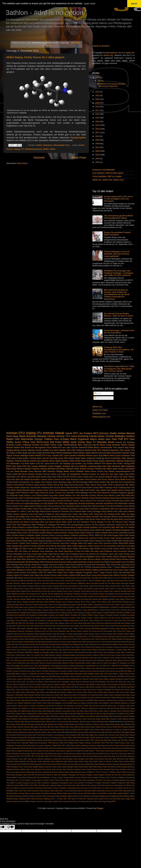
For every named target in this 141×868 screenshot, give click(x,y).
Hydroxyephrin (80, 666)
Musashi (53, 730)
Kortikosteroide (100, 698)
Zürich (133, 799)
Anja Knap (47, 591)
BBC (114, 527)
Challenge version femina (69, 613)
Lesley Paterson (25, 495)
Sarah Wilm (23, 759)
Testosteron (85, 522)
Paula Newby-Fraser (90, 461)
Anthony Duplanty (57, 591)
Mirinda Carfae (80, 727)
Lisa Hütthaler (81, 466)
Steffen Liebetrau (57, 501)
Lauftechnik (27, 703)
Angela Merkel (29, 506)
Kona (68, 554)
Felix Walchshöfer (24, 439)
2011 (98, 132)
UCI (8, 464)
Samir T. (111, 567)
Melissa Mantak (30, 722)
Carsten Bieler (98, 488)
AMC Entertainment (13, 581)
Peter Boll (121, 740)
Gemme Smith (73, 652)
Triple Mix (10, 785)
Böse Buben (87, 488)
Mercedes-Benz (74, 722)
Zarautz (101, 799)
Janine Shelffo (72, 549)
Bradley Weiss (16, 533)
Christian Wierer (26, 509)
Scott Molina (89, 759)
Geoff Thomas (98, 652)
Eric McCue (64, 639)
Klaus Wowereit (42, 698)
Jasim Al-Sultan (76, 676)
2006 (98, 151)
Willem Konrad (97, 793)
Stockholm (77, 769)
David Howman (37, 490)
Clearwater (47, 509)
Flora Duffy (80, 490)
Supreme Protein (98, 769)
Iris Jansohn (63, 671)
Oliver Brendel (99, 735)
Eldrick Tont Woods (77, 636)
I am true (99, 666)
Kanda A (93, 690)
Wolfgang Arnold (105, 796)
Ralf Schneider (43, 748)
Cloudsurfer (73, 509)
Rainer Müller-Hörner (127, 745)
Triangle (132, 522)
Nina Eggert (125, 732)
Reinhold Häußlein (102, 498)
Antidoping (45, 488)
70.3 (22, 464)
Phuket (34, 565)
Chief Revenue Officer (123, 613)
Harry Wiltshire (129, 511)
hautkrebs (10, 578)
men (79, 801)
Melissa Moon (41, 722)
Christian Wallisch (64, 615)
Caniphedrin (114, 607)
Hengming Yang (26, 514)
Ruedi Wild (100, 754)
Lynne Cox (74, 708)
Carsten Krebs (16, 610)
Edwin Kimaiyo (58, 636)
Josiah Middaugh (81, 493)
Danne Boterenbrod (106, 623)
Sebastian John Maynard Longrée (31, 761)
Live (32, 517)
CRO (12, 607)
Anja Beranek (35, 488)
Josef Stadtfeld (90, 684)
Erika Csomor (90, 639)
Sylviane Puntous (81, 772)
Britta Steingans (124, 602)
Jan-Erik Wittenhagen (54, 676)
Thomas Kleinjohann (43, 777)
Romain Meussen (69, 754)
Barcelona (128, 594)
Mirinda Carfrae (20, 450)
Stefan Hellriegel (68, 767)
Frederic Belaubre (33, 650)
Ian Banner (88, 668)
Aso (133, 591)
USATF (27, 785)
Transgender (88, 573)
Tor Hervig (18, 783)
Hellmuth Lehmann (45, 663)
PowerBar (81, 455)
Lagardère (131, 493)
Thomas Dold (21, 777)
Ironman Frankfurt (94, 469)
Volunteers (35, 791)
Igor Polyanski (97, 668)
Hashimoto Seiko (111, 660)
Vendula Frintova (50, 575)
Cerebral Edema (105, 610)
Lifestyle (20, 557)
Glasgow (59, 655)
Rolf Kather (11, 501)
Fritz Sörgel (106, 541)
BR (65, 594)
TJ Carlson (104, 772)
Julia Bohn (38, 687)
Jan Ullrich (107, 469)
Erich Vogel (81, 639)
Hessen (132, 543)
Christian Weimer (18, 535)
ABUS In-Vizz (112, 578)
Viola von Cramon (104, 788)
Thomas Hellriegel (21, 455)
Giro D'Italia (44, 655)
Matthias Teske (62, 719)
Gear (132, 439)
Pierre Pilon (105, 743)
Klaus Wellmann (31, 698)
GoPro (46, 543)
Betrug (82, 530)
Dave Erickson (35, 626)
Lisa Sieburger (69, 706)
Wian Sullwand (103, 575)
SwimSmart (68, 501)
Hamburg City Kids (42, 660)
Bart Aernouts (55, 488)
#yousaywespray (77, 525)
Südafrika (90, 772)
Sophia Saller (90, 764)
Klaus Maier (126, 695)
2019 (98, 103)
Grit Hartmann (54, 543)
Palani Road (75, 461)
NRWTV (98, 464)
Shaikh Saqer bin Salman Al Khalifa (106, 761)
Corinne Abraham (22, 620)
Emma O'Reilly (21, 541)
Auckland (84, 506)
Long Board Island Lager (108, 706)
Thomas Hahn (31, 777)
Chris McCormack (39, 442)
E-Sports (132, 634)
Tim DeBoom (27, 780)
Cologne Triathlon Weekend (97, 618)
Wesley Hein (40, 793)
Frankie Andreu (89, 541)
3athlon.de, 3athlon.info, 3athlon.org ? (108, 180)
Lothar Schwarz (12, 708)
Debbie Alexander (27, 628)
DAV (120, 620)
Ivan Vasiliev (36, 482)
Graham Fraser (120, 655)
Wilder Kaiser (68, 793)
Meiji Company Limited (114, 719)
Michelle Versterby (24, 727)
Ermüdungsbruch (129, 639)
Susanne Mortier (20, 573)
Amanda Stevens (34, 586)
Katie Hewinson (109, 692)
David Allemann (65, 626)
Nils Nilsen (117, 732)
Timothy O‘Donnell (55, 780)
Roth (95, 450)
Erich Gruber (73, 639)
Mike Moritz (43, 727)
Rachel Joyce (92, 455)
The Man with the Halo (113, 775)
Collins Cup (56, 474)
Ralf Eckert (56, 442)
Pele (133, 455)
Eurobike (107, 453)
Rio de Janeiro (31, 567)
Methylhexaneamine (34, 149)
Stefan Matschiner (106, 570)
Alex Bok (125, 525)
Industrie (16, 671)
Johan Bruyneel (61, 514)
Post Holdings (43, 565)
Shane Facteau (124, 761)
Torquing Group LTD (30, 783)
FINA (84, 642)
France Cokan (123, 644)
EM (33, 511)
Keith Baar (19, 695)
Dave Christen (17, 626)
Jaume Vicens (86, 676)
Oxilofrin (107, 737)
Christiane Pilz (76, 615)
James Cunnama (55, 493)
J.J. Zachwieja (32, 674)
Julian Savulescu (55, 687)
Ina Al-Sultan (128, 668)
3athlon (81, 453)
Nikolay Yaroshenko (90, 732)
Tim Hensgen (36, 780)
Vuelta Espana (45, 791)
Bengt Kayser (51, 597)
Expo (80, 642)
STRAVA (88, 567)
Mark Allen (102, 466)
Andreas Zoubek (93, 589)
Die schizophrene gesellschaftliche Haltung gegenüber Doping (119, 217)
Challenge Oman (54, 613)
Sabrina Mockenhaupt (74, 756)
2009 (98, 140)
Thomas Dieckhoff (79, 447)
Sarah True (72, 522)
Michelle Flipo (130, 724)
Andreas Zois (82, 589)
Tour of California (43, 783)
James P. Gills (21, 676)
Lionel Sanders (70, 455)
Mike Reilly (126, 495)
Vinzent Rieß (93, 788)
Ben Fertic (17, 466)
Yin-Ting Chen (81, 799)
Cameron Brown (47, 479)
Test (78, 522)
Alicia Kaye (125, 583)
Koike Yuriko (73, 698)
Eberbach (10, 636)
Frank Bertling (23, 647)
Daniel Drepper (113, 535)
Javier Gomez (118, 469)
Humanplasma (56, 666)
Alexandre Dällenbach (78, 583)
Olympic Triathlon (44, 439)
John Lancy (127, 682)
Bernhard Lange (122, 597)
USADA (19, 453)
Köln (18, 477)
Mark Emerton (59, 714)
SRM (47, 756)
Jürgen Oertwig (39, 690)
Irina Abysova (54, 671)
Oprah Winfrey (41, 477)
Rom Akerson (58, 754)
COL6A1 (129, 605)
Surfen (81, 485)
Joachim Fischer (129, 679)
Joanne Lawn (21, 682)
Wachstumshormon (77, 791)
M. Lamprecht (91, 708)
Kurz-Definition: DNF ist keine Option (108, 173)
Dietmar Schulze (82, 631)
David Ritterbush (125, 626)
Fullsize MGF (127, 650)
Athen (78, 506)
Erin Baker (112, 639)
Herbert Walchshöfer (120, 543)
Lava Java (66, 447)
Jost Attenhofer (123, 684)
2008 (98, 144)
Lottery (58, 557)
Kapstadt (108, 690)
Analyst (49, 586)
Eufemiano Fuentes (67, 490)
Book (15, 602)
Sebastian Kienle (106, 442)
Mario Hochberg (27, 714)
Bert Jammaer (15, 599)
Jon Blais (37, 684)
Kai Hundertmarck (65, 690)
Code (78, 618)
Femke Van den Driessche (39, 644)
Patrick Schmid (94, 562)
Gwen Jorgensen (88, 458)
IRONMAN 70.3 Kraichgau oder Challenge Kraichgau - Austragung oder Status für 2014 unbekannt (118, 273)
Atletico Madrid (11, 594)
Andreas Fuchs (17, 506)
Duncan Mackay (107, 634)
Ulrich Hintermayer (69, 785)
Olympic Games (42, 737)
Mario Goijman (16, 714)
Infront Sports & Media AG (44, 514)
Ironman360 (120, 671)
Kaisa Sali (86, 690)
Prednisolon (10, 745)
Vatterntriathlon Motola (50, 788)
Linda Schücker (12, 706)
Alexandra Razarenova (50, 583)
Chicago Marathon (109, 613)
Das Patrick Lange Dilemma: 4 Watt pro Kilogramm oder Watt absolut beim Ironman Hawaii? (119, 369)
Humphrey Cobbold (68, 666)
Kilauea (25, 461)
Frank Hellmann (34, 647)
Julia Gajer (114, 474)
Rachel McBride (77, 565)
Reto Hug (121, 565)
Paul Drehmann (58, 740)
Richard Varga (65, 751)
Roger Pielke (31, 754)
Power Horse (130, 743)
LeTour (28, 517)
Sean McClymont (118, 759)
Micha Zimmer (16, 724)
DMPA (13, 623)
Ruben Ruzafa (65, 567)
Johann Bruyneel (76, 682)
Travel (71, 783)
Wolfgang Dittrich (129, 796)
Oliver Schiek (120, 735)
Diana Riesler (12, 511)
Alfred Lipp (90, 583)
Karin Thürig (94, 514)
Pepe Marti (104, 740)
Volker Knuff (18, 791)
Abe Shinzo (38, 581)
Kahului (56, 690)
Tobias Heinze (90, 471)
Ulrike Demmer (92, 785)
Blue (86, 599)
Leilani (75, 703)
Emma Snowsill (51, 511)
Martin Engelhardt (79, 439)
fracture (61, 801)
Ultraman (109, 785)
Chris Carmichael (121, 533)
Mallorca (116, 557)
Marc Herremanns (78, 517)
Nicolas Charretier (35, 732)
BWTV (9, 466)
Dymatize (127, 538)
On (24, 498)
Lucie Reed (45, 517)
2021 (98, 95)
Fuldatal (119, 650)
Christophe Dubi (12, 618)
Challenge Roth (124, 488)
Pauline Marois (79, 740)
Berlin (18, 479)
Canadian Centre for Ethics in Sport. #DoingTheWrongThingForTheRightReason (83, 607)
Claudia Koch (29, 618)
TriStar (87, 485)
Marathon (124, 557)
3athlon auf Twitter (100, 410)
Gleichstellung (81, 655)
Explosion (75, 642)
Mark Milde (77, 714)
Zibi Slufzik (117, 799)
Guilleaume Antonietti (81, 658)
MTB (69, 517)
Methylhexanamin (103, 722)
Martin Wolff (50, 716)
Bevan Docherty (28, 474)
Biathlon (99, 530)
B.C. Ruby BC (42, 594)
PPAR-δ (121, 737)
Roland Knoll (29, 522)
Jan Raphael (65, 464)
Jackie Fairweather (76, 674)
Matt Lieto (74, 559)
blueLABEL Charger (28, 801)
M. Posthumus (101, 708)
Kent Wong (64, 695)
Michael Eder (74, 724)
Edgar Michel (40, 511)
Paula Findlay (57, 477)
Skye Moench (76, 764)
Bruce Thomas (49, 605)
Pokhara (122, 743)
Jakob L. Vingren (119, 674)
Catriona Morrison (60, 533)
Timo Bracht (118, 447)
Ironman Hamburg (79, 671)
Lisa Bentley (41, 706)
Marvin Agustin (60, 716)
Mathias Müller (95, 716)
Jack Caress (55, 674)
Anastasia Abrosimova (60, 586)
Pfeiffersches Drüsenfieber (38, 743)
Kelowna (37, 695)
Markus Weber (125, 714)
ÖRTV (114, 801)
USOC (35, 785)
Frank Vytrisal (85, 647)
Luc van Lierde (13, 471)
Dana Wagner (60, 623)
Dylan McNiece (118, 634)
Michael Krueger (128, 559)
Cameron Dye (33, 607)
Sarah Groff (20, 501)
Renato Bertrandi (116, 498)
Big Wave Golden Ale (53, 599)
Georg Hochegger (94, 511)
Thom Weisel (57, 573)
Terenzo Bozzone (86, 501)
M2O (108, 708)
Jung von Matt (84, 687)
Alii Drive (50, 458)
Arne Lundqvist (104, 591)
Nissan (132, 732)
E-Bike (126, 634)
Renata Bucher (28, 751)
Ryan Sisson (128, 754)
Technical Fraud (40, 775)
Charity (70, 533)
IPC (120, 666)
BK (49, 594)
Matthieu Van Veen (73, 495)
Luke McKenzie (56, 517)
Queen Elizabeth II (46, 745)
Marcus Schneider (110, 711)
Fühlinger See (11, 652)
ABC (101, 578)
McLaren (91, 559)
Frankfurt (36, 445)
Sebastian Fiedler (12, 761)
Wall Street (88, 791)
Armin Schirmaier (75, 591)
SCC (19, 756)
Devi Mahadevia (66, 538)
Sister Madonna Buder (60, 764)
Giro (41, 543)
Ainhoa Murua (124, 581)
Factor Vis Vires (100, 642)
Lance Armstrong (80, 436)
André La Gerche (116, 589)
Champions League (84, 613)
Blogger (100, 808)
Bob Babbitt (25, 479)
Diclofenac (62, 631)
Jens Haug (36, 679)
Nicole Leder (18, 498)
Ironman (12, 433)
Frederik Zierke (45, 650)
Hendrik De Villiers (68, 663)
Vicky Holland (125, 501)
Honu (36, 666)
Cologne (83, 618)
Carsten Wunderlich (29, 610)
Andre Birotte (84, 586)
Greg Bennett (47, 658)
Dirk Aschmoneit (94, 631)
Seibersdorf (59, 761)
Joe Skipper (39, 682)
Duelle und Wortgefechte (71, 474)
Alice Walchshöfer (121, 503)
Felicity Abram (126, 642)
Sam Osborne (94, 756)
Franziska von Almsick (121, 647)
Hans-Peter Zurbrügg (69, 543)
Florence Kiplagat (62, 644)
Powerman (53, 565)
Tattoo (25, 775)
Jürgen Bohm (11, 690)
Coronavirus (94, 509)
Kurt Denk (54, 450)
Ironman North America (107, 671)
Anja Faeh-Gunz (37, 591)
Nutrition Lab (51, 735)
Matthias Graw (51, 719)
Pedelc (87, 740)
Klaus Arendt (32, 554)
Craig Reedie (74, 620)
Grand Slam (18, 658)
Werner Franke (19, 793)
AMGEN (23, 581)
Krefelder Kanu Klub (122, 698)
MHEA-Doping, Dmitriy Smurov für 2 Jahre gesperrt (35, 57)
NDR (42, 562)
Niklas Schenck (78, 732)
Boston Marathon (23, 602)
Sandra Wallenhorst (122, 567)
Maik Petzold (56, 453)
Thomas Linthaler (57, 777)
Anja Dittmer (104, 455)
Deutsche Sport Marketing (118, 628)
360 (81, 578)
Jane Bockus (66, 676)
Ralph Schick (111, 565)
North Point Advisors (40, 735)
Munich (47, 730)
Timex (65, 573)
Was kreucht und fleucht (110, 791)
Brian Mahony (102, 602)
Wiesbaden (15, 464)
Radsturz (93, 745)
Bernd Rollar (66, 488)
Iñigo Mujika (16, 674)
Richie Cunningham (14, 567)
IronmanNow (112, 546)
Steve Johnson (57, 769)
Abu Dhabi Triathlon (127, 477)
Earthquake (11, 541)
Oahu (87, 735)
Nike (40, 519)
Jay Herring (95, 676)
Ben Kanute (51, 530)
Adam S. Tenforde (88, 581)
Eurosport (38, 642)
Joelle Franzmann (50, 682)
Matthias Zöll (65, 450)
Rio (23, 567)
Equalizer (56, 639)
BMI (20, 474)
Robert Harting (105, 751)
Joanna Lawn (11, 682)
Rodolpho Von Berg (19, 754)
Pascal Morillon (20, 740)
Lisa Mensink (59, 706)
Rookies (79, 754)
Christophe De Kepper (127, 615)
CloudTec (56, 509)
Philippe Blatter (63, 471)
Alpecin (25, 586)
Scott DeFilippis (79, 759)
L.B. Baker (62, 700)
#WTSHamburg (70, 578)
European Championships (25, 642)
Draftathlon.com (99, 413)
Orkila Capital (72, 562)
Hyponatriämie (91, 666)
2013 (98, 125)
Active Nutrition (76, 581)
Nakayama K (110, 730)
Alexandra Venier (64, 583)
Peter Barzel (112, 740)
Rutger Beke (39, 522)
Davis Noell (16, 628)
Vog (44, 458)
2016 (98, 114)
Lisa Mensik (49, 706)
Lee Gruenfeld (67, 703)
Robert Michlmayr (117, 751)
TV (94, 442)
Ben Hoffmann (94, 506)
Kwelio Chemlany (52, 700)
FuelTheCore (102, 650)
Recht (109, 748)
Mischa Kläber (90, 727)
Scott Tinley (37, 570)
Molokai (98, 727)
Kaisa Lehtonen (77, 690)
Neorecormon (23, 732)
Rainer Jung (123, 519)
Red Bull (126, 748)
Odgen (92, 735)
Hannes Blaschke (55, 660)
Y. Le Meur (59, 799)
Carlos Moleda (129, 506)
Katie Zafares (130, 692)
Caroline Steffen (42, 450)
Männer (68, 730)
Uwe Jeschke (100, 477)
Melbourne (10, 722)
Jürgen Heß (20, 690)
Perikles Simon (79, 519)
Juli (99, 81)
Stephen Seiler (25, 769)
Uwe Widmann (15, 788)
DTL (42, 464)
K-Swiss (77, 551)
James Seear (31, 676)
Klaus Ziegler (52, 698)
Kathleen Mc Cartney (75, 692)
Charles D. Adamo (93, 533)
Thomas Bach (35, 458)
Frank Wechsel (96, 647)
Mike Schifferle (60, 727)
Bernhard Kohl (77, 488)
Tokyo (126, 522)
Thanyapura (72, 775)
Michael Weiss (129, 517)
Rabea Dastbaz (76, 745)
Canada (52, 607)
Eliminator (99, 636)
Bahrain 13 (71, 594)
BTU (13, 530)
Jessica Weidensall (72, 679)
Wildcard (109, 477)
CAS (38, 464)
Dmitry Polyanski (40, 634)
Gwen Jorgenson (103, 658)
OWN (83, 735)
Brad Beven (40, 602)
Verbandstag (72, 788)
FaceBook (85, 474)
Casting (51, 610)
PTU (125, 737)
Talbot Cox (126, 772)
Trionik (132, 783)
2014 (98, 121)
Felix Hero (15, 644)
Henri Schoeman (105, 543)
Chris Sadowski (31, 615)
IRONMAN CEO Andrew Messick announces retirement (111, 85)
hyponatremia (68, 801)
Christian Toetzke (13, 509)
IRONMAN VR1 (34, 668)
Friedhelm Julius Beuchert (60, 650)
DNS (66, 458)
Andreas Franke (12, 589)
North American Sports (25, 735)
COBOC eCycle (120, 605)
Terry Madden (63, 775)
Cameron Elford (44, 607)
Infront (107, 458)
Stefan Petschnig (43, 501)
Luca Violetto (22, 708)
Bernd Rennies (61, 530)
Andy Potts (11, 479)
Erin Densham (63, 511)
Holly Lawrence (24, 546)
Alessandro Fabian (114, 525)
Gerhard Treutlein (19, 543)
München (38, 471)
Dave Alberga (126, 623)
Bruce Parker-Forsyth (36, 605)
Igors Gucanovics (109, 668)
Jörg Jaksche (122, 687)
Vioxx (112, 788)
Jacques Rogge (12, 549)
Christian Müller (42, 615)
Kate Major (95, 551)
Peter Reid (11, 458)
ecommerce (40, 801)
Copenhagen (11, 620)
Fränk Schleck (92, 650)
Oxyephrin (114, 737)
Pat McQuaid (56, 519)
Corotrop (31, 620)
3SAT (85, 578)
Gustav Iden (93, 658)
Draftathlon (43, 466)
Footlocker (92, 644)
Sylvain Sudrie (69, 772)
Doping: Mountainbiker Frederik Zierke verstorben (117, 234)
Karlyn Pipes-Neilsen (28, 692)
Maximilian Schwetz (88, 495)
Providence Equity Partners (36, 485)
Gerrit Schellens (32, 543)
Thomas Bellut (11, 777)
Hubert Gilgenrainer (80, 546)
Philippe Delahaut (85, 743)
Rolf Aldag (64, 485)
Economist (27, 636)
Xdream (116, 477)
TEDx (98, 772)
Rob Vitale (85, 751)
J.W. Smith (40, 674)
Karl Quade (16, 692)
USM (31, 785)
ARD (133, 464)
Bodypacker (126, 530)
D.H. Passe (114, 620)
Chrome (21, 618)
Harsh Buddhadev (98, 660)
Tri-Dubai (98, 783)
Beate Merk (16, 597)
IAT (101, 546)
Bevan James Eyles (38, 599)
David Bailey (75, 626)
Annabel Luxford (41, 506)
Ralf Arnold (24, 748)
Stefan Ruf (107, 767)
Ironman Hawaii (53, 433)
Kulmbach (42, 700)
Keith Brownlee (29, 695)
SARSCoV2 (76, 567)
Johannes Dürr (12, 551)
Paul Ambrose (47, 740)
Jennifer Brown (11, 679)
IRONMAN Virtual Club (48, 668)
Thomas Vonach (105, 777)
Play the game (112, 519)
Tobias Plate (82, 780)
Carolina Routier (125, 607)
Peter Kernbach (25, 565)
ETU (44, 455)
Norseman (63, 562)
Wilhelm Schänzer (121, 575)
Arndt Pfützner (86, 591)
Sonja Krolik (80, 570)
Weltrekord (10, 793)
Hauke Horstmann (124, 660)
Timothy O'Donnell (112, 501)
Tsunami (16, 785)
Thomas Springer (97, 522)
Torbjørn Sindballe (75, 573)
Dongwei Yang (51, 634)
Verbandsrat (63, 788)
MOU (128, 708)
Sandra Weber (61, 522)
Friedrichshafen (75, 650)
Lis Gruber (32, 706)
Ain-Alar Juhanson (99, 525)
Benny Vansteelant (77, 597)
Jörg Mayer (131, 687)
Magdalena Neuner (94, 557)
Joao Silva (131, 549)
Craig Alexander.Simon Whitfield (58, 620)
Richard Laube (55, 751)
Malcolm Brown (37, 711)
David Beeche (85, 626)
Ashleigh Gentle (126, 591)
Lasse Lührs (113, 554)
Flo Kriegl (52, 644)
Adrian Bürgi (106, 581)
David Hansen (95, 626)
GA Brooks (20, 652)
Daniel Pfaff (124, 535)
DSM (20, 623)
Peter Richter (90, 519)
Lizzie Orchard (94, 706)
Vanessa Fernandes (27, 788)
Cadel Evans (19, 607)
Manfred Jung (60, 711)
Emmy (129, 479)
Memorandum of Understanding (57, 722)
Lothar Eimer (130, 706)
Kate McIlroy (40, 692)
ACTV (119, 578)
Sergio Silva (88, 761)
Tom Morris (99, 780)
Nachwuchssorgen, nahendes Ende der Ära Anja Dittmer (119, 332)
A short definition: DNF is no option (107, 176)
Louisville (65, 557)
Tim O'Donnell (117, 522)
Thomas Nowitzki (81, 777)
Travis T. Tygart (99, 573)
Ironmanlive (116, 458)
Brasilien (71, 602)
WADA (53, 149)
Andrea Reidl (93, 586)
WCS (96, 433)
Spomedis (116, 764)
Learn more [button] (90, 4)
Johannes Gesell (88, 682)
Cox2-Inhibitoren (40, 620)
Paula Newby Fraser (118, 562)
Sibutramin (38, 764)
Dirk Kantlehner (91, 538)
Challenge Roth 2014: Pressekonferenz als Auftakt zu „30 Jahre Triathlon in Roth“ (119, 350)
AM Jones (131, 578)
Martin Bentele (100, 482)
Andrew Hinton (104, 589)
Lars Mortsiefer (102, 554)
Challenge (27, 445)
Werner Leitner (30, 793)
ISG (105, 546)
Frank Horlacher (46, 647)
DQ (17, 623)
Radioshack (86, 745)
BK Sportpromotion (57, 594)
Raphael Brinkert (75, 748)
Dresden (80, 634)
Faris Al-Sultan (62, 439)
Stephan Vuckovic (32, 469)
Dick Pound (54, 631)
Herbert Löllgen (91, 663)
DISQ (8, 623)
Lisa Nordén (76, 464)
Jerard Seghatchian (47, 679)
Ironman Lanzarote (92, 671)
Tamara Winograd (16, 775)
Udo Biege (42, 785)
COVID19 (35, 533)
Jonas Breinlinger (47, 551)
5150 (133, 471)
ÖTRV (56, 503)
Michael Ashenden (28, 724)
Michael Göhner (115, 559)
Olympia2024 (23, 737)
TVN (45, 573)
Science (29, 570)
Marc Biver (80, 711)
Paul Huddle (105, 562)
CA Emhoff (106, 605)
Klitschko (60, 698)
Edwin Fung (48, 636)
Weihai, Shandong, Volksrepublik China (53, 145)
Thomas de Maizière (118, 777)
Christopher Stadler (33, 535)
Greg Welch (117, 453)
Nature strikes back (100, 439)
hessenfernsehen (123, 471)
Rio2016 (73, 477)
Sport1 (92, 477)
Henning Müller (80, 663)
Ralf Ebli (66, 477)
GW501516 (29, 652)
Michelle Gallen (12, 727)
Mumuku (45, 461)
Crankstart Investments (79, 535)
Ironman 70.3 (63, 436)
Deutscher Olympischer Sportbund (29, 631)
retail (87, 801)
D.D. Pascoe (105, 620)
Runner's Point (109, 754)
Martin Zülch (65, 559)
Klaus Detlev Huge (45, 554)
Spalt (97, 764)
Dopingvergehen (78, 138)
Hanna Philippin (55, 466)
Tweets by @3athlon (101, 46)
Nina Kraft (46, 519)
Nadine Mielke (100, 730)
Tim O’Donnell (99, 501)
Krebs (108, 698)
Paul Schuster (69, 740)
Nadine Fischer (89, 730)
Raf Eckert (88, 565)
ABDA (105, 578)
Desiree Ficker (68, 628)
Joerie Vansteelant (63, 682)
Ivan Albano (128, 671)
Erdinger (59, 541)
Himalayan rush (125, 663)
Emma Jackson (108, 479)
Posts (98, 393)
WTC (76, 433)
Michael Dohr (52, 724)
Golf (108, 655)
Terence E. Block (52, 775)
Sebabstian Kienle (70, 453)
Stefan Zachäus (116, 767)
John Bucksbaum (100, 682)
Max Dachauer (105, 517)
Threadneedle (130, 777)
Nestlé (47, 562)
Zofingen (131, 575)
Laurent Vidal (46, 703)
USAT (14, 525)
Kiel (79, 695)
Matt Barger (105, 716)
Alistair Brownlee (27, 436)
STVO (54, 756)
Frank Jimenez (77, 541)
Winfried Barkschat (16, 796)
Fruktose (84, 650)
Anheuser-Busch (69, 527)
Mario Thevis (36, 559)
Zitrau (123, 799)
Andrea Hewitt (12, 474)
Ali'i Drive (108, 583)
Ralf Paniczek (33, 748)
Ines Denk (23, 671)
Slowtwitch (61, 570)
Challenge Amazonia (128, 610)
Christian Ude (53, 615)
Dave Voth (56, 626)
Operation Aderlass (33, 498)
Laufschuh (10, 517)
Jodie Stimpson (128, 458)
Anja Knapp (130, 447)
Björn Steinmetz (85, 445)
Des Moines (57, 628)
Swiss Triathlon (59, 772)
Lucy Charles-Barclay (78, 557)
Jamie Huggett (41, 676)
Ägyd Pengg (107, 801)
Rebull (105, 748)
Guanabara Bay (68, 658)
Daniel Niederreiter (84, 623)
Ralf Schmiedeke (99, 565)
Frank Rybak (56, 647)
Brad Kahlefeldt (50, 602)
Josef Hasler (80, 684)
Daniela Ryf (121, 442)
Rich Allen (46, 751)
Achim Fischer (55, 581)
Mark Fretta (69, 714)
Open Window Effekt (65, 737)
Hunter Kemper (94, 546)
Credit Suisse (84, 620)
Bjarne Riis (81, 599)
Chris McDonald (20, 615)
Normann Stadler (108, 433)
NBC (45, 471)
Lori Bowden (40, 557)
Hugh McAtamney (44, 666)
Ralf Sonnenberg (63, 748)
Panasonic (131, 737)
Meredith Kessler (86, 722)
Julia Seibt (45, 687)
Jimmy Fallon (94, 679)
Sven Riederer (32, 573)
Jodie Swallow (47, 482)
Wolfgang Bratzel (117, 796)
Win (8, 796)
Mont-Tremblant (123, 727)
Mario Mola (26, 559)
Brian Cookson (91, 602)
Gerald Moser (130, 652)
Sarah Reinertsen (12, 759)
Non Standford (11, 735)
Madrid (91, 482)
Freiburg (98, 541)
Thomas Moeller (69, 777)
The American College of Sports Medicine (91, 775)
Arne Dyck (95, 591)
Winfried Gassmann (29, 796)
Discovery (17, 634)
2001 (98, 162)
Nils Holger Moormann (105, 732)
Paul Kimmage (67, 519)
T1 (95, 772)
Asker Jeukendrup (68, 506)
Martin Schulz (41, 716)
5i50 (89, 578)
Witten (34, 525)
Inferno (29, 671)
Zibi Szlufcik (49, 503)
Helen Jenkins (80, 469)
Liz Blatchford (29, 557)
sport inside (93, 801)
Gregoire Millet (57, 658)
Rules (120, 464)
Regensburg (129, 461)
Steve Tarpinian (68, 769)
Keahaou (10, 461)
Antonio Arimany (54, 506)
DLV (101, 535)
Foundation (114, 644)
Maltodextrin (51, 711)
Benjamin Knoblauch (63, 597)
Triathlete (114, 783)
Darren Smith (19, 538)
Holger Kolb (19, 666)
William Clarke (107, 793)
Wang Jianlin (102, 485)
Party (49, 477)
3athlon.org (108, 55)
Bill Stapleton (107, 530)
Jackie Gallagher (89, 674)
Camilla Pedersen (46, 533)
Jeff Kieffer (120, 676)
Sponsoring (74, 485)
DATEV (91, 535)
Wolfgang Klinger (12, 799)
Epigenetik (49, 639)
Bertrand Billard (26, 599)
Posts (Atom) (22, 163)
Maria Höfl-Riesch (123, 711)
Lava (15, 557)
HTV (57, 464)
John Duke (111, 682)
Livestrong (92, 466)
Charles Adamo (80, 533)
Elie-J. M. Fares (89, 636)
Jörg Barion (130, 469)
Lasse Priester (124, 554)
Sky (69, 764)
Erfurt (57, 490)
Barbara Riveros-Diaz (116, 594)
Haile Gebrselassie (29, 660)
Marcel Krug (48, 495)
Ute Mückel (127, 785)
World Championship (116, 485)
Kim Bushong (93, 695)
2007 (98, 147)
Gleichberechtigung (69, 655)
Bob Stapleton (104, 599)
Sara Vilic (119, 756)
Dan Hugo (119, 509)
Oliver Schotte (130, 735)
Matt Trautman (123, 716)
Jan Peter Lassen (26, 549)
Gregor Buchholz (43, 453)
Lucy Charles (88, 464)
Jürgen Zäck (124, 474)
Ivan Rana (121, 546)
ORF (79, 735)
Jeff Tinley (128, 676)
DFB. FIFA (126, 620)
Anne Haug (12, 436)
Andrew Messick (126, 433)
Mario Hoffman (38, 714)
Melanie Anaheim (129, 719)
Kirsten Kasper (103, 695)
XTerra (26, 442)
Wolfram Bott (65, 525)
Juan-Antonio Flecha (26, 687)
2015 (98, 118)
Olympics (65, 461)
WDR (78, 575)
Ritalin (79, 751)
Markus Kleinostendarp (51, 559)
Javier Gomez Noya (81, 442)
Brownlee (17, 605)
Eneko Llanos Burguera (37, 541)
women (100, 801)
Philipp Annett (73, 743)
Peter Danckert (130, 740)
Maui (109, 466)
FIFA (71, 511)
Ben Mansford (41, 597)
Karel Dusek (116, 690)
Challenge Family (111, 488)
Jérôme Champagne (110, 687)
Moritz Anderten (33, 730)
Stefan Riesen (98, 767)
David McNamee (72, 479)
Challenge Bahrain (13, 613)
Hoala (13, 666)
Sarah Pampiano (129, 756)
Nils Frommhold (125, 482)
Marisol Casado (128, 445)
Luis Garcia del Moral (42, 708)
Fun (133, 650)
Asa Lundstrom (115, 591)
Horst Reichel (51, 546)
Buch (56, 605)
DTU (22, 433)
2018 (98, 107)
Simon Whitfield (77, 471)
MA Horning (115, 708)
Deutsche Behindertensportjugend (96, 628)
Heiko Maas (22, 663)
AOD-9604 (30, 581)
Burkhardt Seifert (87, 605)
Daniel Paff (95, 623)
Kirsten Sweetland (115, 695)
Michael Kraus (102, 495)
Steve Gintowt (47, 769)
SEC (33, 756)
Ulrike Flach (101, 785)
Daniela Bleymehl (23, 490)
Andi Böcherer (74, 586)
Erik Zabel (66, 541)
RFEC (59, 745)
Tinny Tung (74, 780)
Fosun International (103, 644)
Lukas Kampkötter (56, 708)
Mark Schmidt (59, 495)
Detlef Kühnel (84, 479)
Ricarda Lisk (18, 522)
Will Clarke (88, 793)
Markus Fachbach (93, 517)
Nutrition (126, 453)
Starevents (48, 767)
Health (132, 660)
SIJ (36, 756)
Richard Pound (129, 498)
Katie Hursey (120, 692)
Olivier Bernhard (12, 737)
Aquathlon (94, 527)
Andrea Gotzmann (19, 527)
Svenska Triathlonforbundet (29, 772)
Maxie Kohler (82, 719)
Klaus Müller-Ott (54, 447)
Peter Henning (11, 743)
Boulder (32, 602)
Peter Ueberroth (23, 743)
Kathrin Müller (87, 692)
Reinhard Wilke (119, 466)
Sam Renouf (50, 522)
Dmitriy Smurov (104, 538)
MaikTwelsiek (26, 711)
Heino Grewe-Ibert (32, 663)
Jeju (133, 676)
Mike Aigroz (35, 727)
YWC (65, 799)
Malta (44, 711)
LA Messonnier (80, 700)
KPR (78, 482)
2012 (98, 129)
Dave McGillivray (46, 626)
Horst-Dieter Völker (64, 546)
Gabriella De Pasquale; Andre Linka (46, 652)
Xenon (53, 799)
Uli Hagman (58, 785)
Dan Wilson (50, 623)
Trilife (128, 783)
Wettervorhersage (50, 793)
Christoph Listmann (112, 615)
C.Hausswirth (97, 605)
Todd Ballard (91, 780)
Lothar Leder (50, 557)
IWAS (75, 668)
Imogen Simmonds (41, 493)
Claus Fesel (38, 509)
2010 (98, 136)
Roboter (9, 754)
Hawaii (69, 433)
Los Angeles (121, 706)
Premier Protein (64, 565)
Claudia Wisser (97, 436)
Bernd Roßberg (100, 597)
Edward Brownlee (37, 636)
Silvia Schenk (47, 764)
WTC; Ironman (65, 791)
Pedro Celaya (95, 740)
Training (126, 464)
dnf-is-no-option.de (126, 53)
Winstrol (39, 796)
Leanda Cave (35, 461)
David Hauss (30, 538)
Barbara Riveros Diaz (101, 594)
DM (105, 535)
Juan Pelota (59, 551)
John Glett (119, 682)
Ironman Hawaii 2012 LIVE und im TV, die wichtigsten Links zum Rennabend (118, 199)
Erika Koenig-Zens (102, 639)
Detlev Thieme (79, 628)
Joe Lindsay (30, 682)
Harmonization (87, 660)
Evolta (69, 642)
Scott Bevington (67, 759)
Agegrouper (73, 503)
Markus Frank (115, 714)
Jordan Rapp (71, 684)
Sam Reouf (104, 756)
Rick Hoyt (73, 751)
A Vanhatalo (95, 578)
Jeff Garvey (113, 676)
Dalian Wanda (35, 455)
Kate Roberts (62, 692)
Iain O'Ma (81, 668)
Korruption (91, 698)
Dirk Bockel (26, 447)
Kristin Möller (121, 514)
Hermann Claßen (102, 663)
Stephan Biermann (128, 767)
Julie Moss (75, 687)
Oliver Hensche (110, 735)
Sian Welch (30, 764)
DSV (24, 623)
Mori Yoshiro (23, 730)
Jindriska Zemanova (116, 679)
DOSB (90, 447)
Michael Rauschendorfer (16, 562)
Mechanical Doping (94, 719)
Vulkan (52, 791)
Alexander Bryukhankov (105, 503)
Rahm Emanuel (114, 745)
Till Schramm (11, 780)
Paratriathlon (83, 562)
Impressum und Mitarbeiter (104, 170)
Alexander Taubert (20, 583)
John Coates (73, 514)
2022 (98, 92)
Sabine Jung (62, 756)
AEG (61, 503)
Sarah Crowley (83, 477)
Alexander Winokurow (34, 583)
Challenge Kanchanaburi (39, 613)
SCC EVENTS (26, 756)
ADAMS (125, 578)
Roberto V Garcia (129, 751)
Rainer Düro (112, 464)
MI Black (123, 708)
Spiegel (110, 764)
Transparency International (59, 783)
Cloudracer (64, 509)
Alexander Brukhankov (86, 503)
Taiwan (119, 772)
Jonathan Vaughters (60, 684)
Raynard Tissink (86, 748)
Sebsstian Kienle (49, 761)
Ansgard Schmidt (83, 527)
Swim (51, 772)
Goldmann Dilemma (99, 655)
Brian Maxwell (113, 602)
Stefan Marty (88, 767)
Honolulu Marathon (38, 546)
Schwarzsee (48, 759)
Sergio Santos (79, 761)
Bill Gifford (65, 599)
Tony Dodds (131, 780)
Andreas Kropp (23, 589)
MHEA (46, 149)
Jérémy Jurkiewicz (96, 687)
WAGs (57, 791)
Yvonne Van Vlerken (106, 471)
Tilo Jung (19, 780)
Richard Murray (53, 485)
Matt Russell (114, 716)
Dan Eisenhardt (40, 623)
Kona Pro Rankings (107, 514)
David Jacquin (105, 626)
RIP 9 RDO (66, 745)
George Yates (120, 652)
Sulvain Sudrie (86, 769)
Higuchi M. (116, 663)
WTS (99, 450)
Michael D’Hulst (63, 724)
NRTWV (81, 730)
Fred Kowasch (21, 650)
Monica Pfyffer (112, 727)
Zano (96, 799)
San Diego (112, 756)
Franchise (15, 647)
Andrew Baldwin (32, 527)
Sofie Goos (70, 570)
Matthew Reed (28, 719)
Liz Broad (78, 706)
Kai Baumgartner (110, 53)
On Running (53, 737)
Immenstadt (119, 668)
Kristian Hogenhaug (22, 700)
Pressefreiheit (19, 485)
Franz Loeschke (107, 647)
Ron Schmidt (54, 567)
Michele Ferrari (12, 519)
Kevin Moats (73, 695)
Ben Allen (32, 597)
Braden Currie (105, 506)
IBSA (105, 666)
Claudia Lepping (40, 618)
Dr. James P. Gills (24, 511)
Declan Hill (38, 628)
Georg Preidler (117, 541)
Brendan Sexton (80, 602)
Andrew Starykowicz (22, 488)
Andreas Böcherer (48, 469)
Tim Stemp (45, 780)
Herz (110, 663)
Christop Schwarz (99, 615)
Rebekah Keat (97, 748)
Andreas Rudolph (35, 589)
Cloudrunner (64, 618)
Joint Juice (30, 684)
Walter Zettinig (97, 791)
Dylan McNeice (117, 538)
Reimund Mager (17, 751)
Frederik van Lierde (97, 474)
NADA (73, 450)
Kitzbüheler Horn (20, 554)
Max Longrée (72, 719)
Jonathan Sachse (47, 684)
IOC (61, 455)
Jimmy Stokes (104, 679)
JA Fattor (48, 674)
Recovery (120, 748)
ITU (23, 149)
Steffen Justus (14, 442)
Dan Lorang (32, 466)
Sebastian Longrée (49, 570)
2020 (98, 99)
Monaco (104, 727)
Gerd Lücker (118, 511)
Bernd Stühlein (73, 530)
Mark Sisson (85, 714)
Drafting (10, 450)
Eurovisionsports (47, 642)
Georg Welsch (107, 511)
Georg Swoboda (109, 652)
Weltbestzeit (26, 525)
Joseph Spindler (101, 684)
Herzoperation (25, 482)
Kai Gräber (85, 551)
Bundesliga (62, 605)
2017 (98, 110)
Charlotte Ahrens (107, 533)
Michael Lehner (117, 517)
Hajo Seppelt (112, 490)
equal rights (48, 801)
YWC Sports (72, 799)
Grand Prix (10, 658)
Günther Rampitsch (128, 658)
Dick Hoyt (45, 631)
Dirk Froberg (127, 631)
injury (75, 801)
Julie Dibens (83, 514)
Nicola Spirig (55, 461)
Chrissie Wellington (115, 436)
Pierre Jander (101, 519)
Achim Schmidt (66, 581)
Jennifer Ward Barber (25, 679)
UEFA (22, 785)
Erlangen (119, 639)
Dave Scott (50, 464)
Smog (83, 764)
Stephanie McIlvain (13, 769)
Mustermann (60, 730)
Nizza (56, 562)
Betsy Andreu (90, 530)
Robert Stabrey (43, 567)
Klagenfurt (122, 493)
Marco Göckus (99, 711)
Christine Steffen (87, 615)
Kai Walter (45, 445)
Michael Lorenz (99, 724)
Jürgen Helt (71, 482)
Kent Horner (55, 695)
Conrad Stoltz (84, 509)
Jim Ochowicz (84, 679)
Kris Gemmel (90, 554)
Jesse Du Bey (107, 549)
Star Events (28, 767)
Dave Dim (26, 626)
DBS (112, 509)
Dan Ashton (30, 623)
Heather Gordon (12, 663)
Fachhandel (90, 642)
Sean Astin (108, 759)
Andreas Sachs (47, 589)
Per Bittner (131, 562)
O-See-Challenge (71, 735)
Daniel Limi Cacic (71, 623)
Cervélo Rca (115, 610)
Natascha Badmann (111, 450)
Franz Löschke (53, 455)
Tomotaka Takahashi (119, 780)
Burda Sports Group (73, 605)
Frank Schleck (75, 647)
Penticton (51, 471)
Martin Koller (19, 716)
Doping (17, 149)
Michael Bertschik (41, 724)
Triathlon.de (121, 783)
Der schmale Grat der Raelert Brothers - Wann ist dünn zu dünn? (119, 315)
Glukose (89, 655)
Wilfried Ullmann (78, 793)
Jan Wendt (50, 549)
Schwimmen (57, 759)
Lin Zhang (131, 703)
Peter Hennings (12, 565)
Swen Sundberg (44, 772)
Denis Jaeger (48, 628)
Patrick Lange (56, 445)
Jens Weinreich (68, 493)
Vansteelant (38, 788)
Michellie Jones (27, 471)
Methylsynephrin (129, 722)
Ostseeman (100, 737)
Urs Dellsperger (118, 785)
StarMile (35, 767)
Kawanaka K (11, 695)
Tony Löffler (10, 783)
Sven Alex (15, 772)
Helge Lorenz (93, 543)
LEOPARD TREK (92, 700)
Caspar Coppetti (42, 610)
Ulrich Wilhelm (81, 785)
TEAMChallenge (70, 445)
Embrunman (120, 636)
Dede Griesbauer (53, 538)
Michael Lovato (115, 495)
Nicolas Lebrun (47, 732)
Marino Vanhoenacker (103, 447)
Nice (51, 562)
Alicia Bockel (116, 583)
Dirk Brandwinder (107, 631)
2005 (98, 155)
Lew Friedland (37, 495)
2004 (98, 158)
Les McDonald (12, 495)
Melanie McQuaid (102, 559)
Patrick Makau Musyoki (34, 740)
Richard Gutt (130, 565)
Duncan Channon (95, 634)
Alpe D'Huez (18, 586)
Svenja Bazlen (23, 458)
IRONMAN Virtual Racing (64, 668)
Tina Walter (66, 780)
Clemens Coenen (48, 535)
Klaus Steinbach (19, 698)
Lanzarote (121, 700)
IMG (32, 493)
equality (55, 801)
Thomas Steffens (93, 777)
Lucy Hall (31, 708)
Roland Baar (40, 754)
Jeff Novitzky (84, 549)
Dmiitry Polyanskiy (28, 634)
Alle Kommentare (102, 398)
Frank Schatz (65, 647)
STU (50, 756)
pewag (83, 801)
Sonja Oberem (18, 469)
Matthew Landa (17, 719)
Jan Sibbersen (39, 549)
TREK (41, 573)
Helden (16, 482)
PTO (104, 464)
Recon (114, 748)
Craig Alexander (113, 445)
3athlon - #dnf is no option (45, 13)
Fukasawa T (111, 650)
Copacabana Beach (128, 618)
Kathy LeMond (98, 692)
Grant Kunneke (28, 658)
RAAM (55, 745)
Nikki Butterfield (67, 732)
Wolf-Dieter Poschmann (91, 796)
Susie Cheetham (121, 769)
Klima (112, 455)
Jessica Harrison (119, 549)
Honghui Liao (28, 666)
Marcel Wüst (89, 711)
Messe (94, 722)
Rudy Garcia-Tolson (89, 754)
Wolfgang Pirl (42, 525)
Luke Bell (67, 708)
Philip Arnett (63, 743)
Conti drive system (114, 618)
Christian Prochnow (43, 474)
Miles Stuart (70, 727)
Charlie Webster (97, 613)
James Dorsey (11, 676)
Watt (121, 791)
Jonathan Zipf (68, 466)
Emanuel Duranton (109, 636)
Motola (41, 730)
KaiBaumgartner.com (101, 417)
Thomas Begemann (128, 775)
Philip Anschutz (53, 743)
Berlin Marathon (89, 597)
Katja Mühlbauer (106, 551)
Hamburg (100, 458)
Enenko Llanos (40, 639)
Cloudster (72, 618)
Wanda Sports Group (89, 575)
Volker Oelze (27, 791)
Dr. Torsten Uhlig (71, 634)
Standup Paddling (92, 570)
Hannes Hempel (124, 490)
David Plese (114, 626)
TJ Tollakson (112, 772)
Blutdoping (117, 530)
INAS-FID (115, 666)
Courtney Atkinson (62, 535)
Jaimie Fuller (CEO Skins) (104, 674)
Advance (88, 525)
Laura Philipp (20, 517)
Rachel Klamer (75, 498)
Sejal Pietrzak (68, 761)
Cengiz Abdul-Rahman (90, 610)
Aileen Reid (114, 581)
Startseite (39, 158)
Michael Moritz (110, 724)
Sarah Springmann (18, 570)
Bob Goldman (93, 599)
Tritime (115, 573)
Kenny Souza (46, 695)
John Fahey (23, 551)
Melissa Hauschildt (28, 477)
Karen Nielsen (125, 690)
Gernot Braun (11, 655)
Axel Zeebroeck (31, 594)
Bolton (128, 599)
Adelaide (98, 581)
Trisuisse (109, 573)
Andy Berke (127, 589)
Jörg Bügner (69, 551)
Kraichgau (84, 482)
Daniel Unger (74, 458)
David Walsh (41, 538)
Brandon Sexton (62, 602)
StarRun (41, 767)
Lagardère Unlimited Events (108, 700)
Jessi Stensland (60, 679)
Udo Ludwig (50, 785)
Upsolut (93, 485)
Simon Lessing (31, 501)
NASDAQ (74, 730)
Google (112, 655)
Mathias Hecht (85, 716)
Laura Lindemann (123, 455)
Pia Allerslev (96, 743)
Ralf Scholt (53, 748)
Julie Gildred (66, 687)
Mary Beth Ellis (112, 482)
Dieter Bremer (71, 631)
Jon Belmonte (34, 551)
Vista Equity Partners (122, 788)
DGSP (133, 620)
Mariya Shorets (49, 714)
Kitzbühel (114, 493)
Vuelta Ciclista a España (66, 575)
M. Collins (82, 708)
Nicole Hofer (57, 732)
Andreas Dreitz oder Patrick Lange (123, 586)
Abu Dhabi (46, 581)
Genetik (81, 652)
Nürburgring (60, 735)
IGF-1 (109, 666)
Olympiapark (32, 737)
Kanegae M (101, 690)
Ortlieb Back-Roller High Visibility (84, 737)
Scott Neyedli (99, 759)
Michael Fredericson (86, 724)
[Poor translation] (10, 827)
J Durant (23, 674)
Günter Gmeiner (115, 658)
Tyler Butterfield (124, 573)
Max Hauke (83, 559)
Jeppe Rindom (95, 549)
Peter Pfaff (117, 439)
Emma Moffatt (120, 479)
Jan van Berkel (60, 549)
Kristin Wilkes (34, 700)
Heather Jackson (13, 514)
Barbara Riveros (21, 530)
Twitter (9, 525)
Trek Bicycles (89, 783)
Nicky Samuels (32, 519)
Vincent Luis (19, 503)
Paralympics (11, 740)
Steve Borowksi (36, 769)
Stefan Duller (57, 767)
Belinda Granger (40, 530)
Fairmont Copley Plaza (113, 642)
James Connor (130, 674)
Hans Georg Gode (75, 660)
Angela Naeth (16, 591)
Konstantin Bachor (77, 554)
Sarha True (32, 759)
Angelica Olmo (26, 591)
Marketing (106, 714)
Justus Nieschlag (59, 482)
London (18, 445)
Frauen (14, 650)
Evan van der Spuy (60, 642)
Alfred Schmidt (99, 583)
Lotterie (37, 517)
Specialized (103, 764)
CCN (112, 605)
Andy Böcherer (45, 527)
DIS (58, 469)
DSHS (13, 490)
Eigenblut (66, 636)
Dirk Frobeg (118, 631)
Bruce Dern (24, 605)
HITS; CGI (10, 660)
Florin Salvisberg (74, 644)
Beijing (30, 530)
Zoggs (128, 799)
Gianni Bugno (21, 655)
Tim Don (108, 522)
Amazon (44, 586)
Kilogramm (84, 695)
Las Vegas (130, 514)
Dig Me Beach (99, 445)
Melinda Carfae (19, 722)
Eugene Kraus (11, 642)
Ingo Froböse (36, 671)
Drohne (86, 634)
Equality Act (51, 541)
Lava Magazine (57, 703)
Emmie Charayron (13, 639)
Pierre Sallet (114, 743)
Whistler (60, 793)
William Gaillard (118, 793)
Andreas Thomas (71, 589)
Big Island (59, 458)
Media (103, 719)
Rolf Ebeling (49, 754)
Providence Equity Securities (25, 745)
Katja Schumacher (120, 551)
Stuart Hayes (118, 570)
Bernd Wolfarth (111, 597)
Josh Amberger (112, 684)
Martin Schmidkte (29, 716)
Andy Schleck (57, 527)
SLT (83, 567)
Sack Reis (86, 756)
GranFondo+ (130, 655)
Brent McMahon (117, 506)
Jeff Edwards (104, 676)
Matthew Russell (39, 719)
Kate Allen (92, 493)
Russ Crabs (119, 754)
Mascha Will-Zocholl (72, 716)
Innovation (45, 671)
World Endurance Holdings (41, 799)
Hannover (65, 660)
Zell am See (108, 799)
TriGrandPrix (106, 783)
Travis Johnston (79, 783)
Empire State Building (27, 639)
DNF (24, 466)
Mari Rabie (17, 559)
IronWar (70, 671)
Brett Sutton (30, 464)
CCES (25, 533)
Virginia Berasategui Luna (34, 503)
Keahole (18, 461)
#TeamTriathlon (60, 578)
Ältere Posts (79, 158)
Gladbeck (52, 655)
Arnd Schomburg (105, 527)
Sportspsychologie (126, 764)
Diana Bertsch (79, 538)
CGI (29, 533)
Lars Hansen (18, 703)
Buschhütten (35, 479)
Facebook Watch (80, 511)
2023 (98, 77)
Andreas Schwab (59, 589)
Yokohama (90, 799)
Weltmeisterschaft (129, 791)
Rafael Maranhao (103, 745)
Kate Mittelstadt (51, 692)
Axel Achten (21, 594)
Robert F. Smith (94, 751)
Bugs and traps (29, 453)
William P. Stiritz (129, 793)
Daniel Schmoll (129, 509)
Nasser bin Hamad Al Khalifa (125, 730)
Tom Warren (108, 780)
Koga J (66, 698)
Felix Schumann (24, 644)
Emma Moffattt (130, 636)
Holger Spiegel (12, 546)
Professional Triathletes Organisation (55, 498)
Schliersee (40, 759)
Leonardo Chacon (93, 703)
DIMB (97, 535)
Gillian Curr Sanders (33, 655)
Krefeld (113, 698)
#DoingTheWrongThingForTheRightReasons (39, 578)
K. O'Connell (49, 690)
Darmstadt (117, 623)
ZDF (127, 485)
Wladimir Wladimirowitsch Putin (72, 796)
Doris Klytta (61, 634)
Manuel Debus (71, 711)
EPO (100, 479)
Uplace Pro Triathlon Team (24, 575)
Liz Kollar (85, 706)
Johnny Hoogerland (19, 684)
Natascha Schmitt (12, 732)
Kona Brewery (82, 698)
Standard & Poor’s (17, 767)
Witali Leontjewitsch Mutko (52, 796)
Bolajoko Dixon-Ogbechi (117, 599)
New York (22, 519)
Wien (111, 575)
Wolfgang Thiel (54, 525)
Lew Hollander (104, 703)
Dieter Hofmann (67, 469)
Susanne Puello (109, 769)
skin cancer (19, 578)
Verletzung (80, 788)
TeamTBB (31, 775)
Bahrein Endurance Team (84, 594)
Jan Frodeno (86, 433)
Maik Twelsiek (107, 557)
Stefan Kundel (78, 767)
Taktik (50, 573)
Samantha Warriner (99, 567)
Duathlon (94, 479)
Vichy (86, 788)
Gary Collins (63, 652)
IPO (107, 474)
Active (66, 503)
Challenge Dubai (25, 613)
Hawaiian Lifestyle (46, 436)
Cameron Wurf (59, 479)
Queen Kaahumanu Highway (111, 461)
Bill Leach (73, 599)
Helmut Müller (57, 663)
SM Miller (41, 756)
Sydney (76, 501)
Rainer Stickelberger (13, 748)
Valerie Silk (39, 575)
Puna (37, 745)
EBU (133, 538)
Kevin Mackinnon (104, 493)
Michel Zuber (120, 724)
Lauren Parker (36, 703)
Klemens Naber (59, 554)
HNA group (18, 660)
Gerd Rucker (90, 490)
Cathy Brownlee (60, 610)
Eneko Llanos (49, 490)
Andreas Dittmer (104, 586)
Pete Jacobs (125, 450)
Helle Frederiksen (23, 493)
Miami (8, 724)
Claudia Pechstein (53, 618)
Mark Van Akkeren (96, 714)
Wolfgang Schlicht (25, 799)
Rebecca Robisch (84, 450)
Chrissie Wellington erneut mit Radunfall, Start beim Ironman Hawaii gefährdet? (117, 254)
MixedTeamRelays (33, 562)
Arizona (66, 591)
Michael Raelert (13, 447)
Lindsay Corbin (23, 706)
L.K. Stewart (71, 700)
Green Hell (38, 658)
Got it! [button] (134, 4)
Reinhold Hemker (88, 498)
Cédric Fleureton (95, 620)
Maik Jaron (17, 711)
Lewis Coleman (115, 703)
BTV (126, 439)
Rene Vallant (38, 751)
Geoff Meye (88, 652)
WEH (19, 525)
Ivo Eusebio (130, 546)
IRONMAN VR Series (21, 668)
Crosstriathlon (105, 509)
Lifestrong (124, 703)
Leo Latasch (82, 703)
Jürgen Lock (29, 690)
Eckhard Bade (18, 636)
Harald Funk (82, 543)
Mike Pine (51, 727)
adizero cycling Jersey (14, 801)
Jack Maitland (65, 674)
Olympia (31, 450)
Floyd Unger (84, 644)
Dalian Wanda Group (94, 453)
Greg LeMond (101, 490)
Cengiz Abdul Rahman (74, 610)
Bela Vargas (25, 597)
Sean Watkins (130, 759)
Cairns (26, 607)
